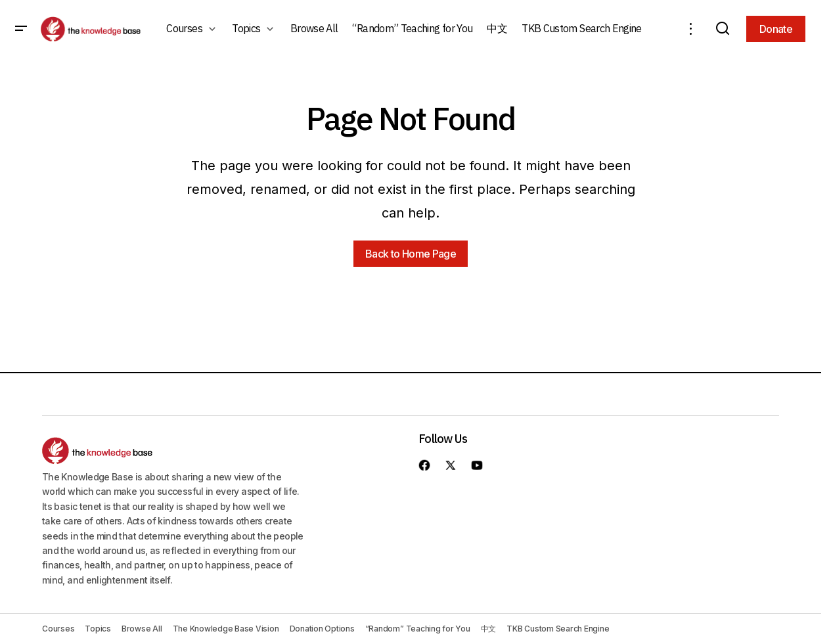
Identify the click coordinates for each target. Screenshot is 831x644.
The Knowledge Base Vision (226, 629)
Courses (58, 629)
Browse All (142, 629)
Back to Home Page (411, 254)
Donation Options (322, 629)
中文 (489, 629)
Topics (98, 629)
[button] (21, 29)
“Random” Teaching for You (418, 629)
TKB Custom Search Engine (558, 629)
